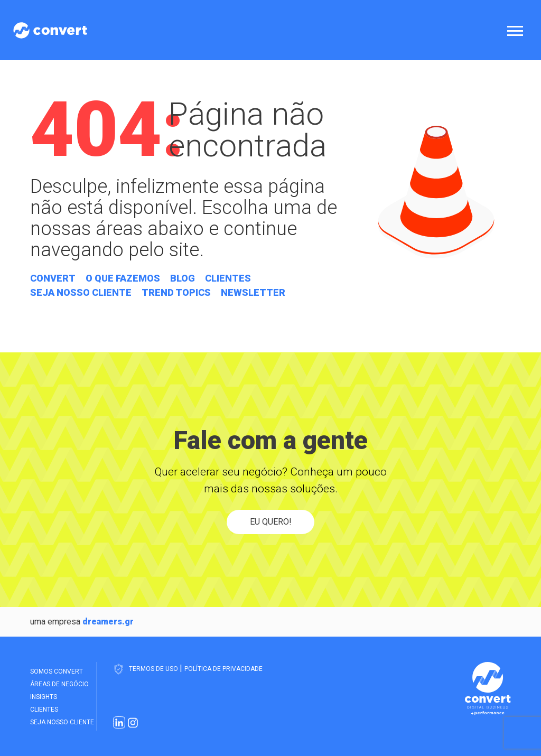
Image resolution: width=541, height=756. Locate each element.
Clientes (228, 278)
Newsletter (253, 292)
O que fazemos (123, 278)
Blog (183, 278)
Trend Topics (176, 292)
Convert (53, 278)
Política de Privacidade (223, 669)
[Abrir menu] (517, 30)
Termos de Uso (154, 669)
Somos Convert (57, 671)
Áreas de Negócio (59, 684)
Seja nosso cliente (81, 292)
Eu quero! (271, 522)
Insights (44, 697)
